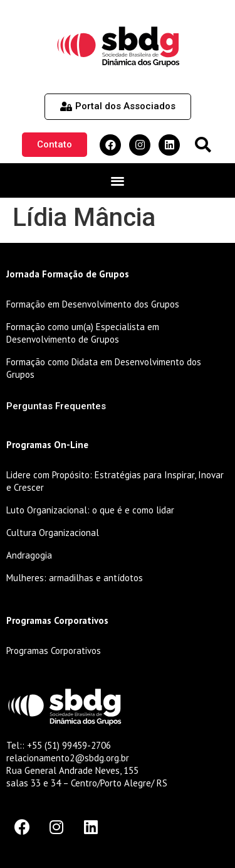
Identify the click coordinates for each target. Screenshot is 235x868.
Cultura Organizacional (53, 533)
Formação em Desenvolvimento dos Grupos (93, 304)
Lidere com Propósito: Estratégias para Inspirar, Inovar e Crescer (115, 481)
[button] (203, 145)
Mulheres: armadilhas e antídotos (75, 578)
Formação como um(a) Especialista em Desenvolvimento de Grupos (83, 333)
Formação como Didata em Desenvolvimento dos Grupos (104, 368)
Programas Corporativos (54, 651)
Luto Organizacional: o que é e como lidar (90, 510)
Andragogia (29, 555)
